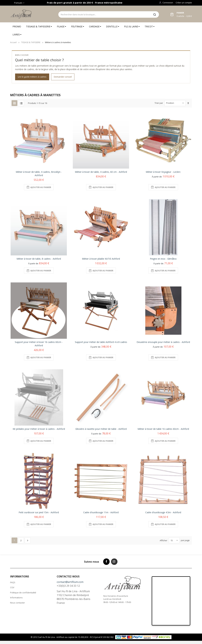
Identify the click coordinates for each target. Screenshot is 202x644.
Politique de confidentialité (23, 593)
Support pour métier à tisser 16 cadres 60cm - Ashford (39, 344)
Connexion (168, 3)
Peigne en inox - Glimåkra (163, 259)
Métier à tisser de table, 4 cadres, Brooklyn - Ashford (39, 174)
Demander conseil (63, 77)
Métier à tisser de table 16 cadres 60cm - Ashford (163, 429)
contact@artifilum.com (70, 582)
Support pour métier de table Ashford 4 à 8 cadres (101, 342)
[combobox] (104, 14)
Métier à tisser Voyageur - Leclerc (163, 172)
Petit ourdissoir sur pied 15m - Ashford (39, 512)
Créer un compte (184, 3)
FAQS (13, 582)
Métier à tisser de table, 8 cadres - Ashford (39, 259)
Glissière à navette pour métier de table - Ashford (101, 429)
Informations (16, 598)
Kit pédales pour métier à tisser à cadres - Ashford (39, 429)
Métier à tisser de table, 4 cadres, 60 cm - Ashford (101, 172)
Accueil (13, 42)
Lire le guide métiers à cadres (32, 77)
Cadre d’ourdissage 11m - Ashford (101, 512)
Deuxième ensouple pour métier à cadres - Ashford (163, 342)
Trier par (159, 103)
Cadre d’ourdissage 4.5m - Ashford (163, 512)
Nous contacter (18, 603)
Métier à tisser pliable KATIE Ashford (101, 259)
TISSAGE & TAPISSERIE (31, 42)
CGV (12, 587)
